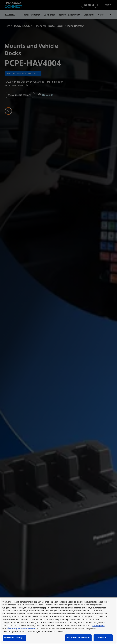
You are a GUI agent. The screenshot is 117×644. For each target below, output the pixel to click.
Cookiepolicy (99, 625)
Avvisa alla (103, 637)
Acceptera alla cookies (78, 637)
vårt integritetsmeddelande (21, 628)
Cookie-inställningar (14, 637)
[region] (58, 621)
